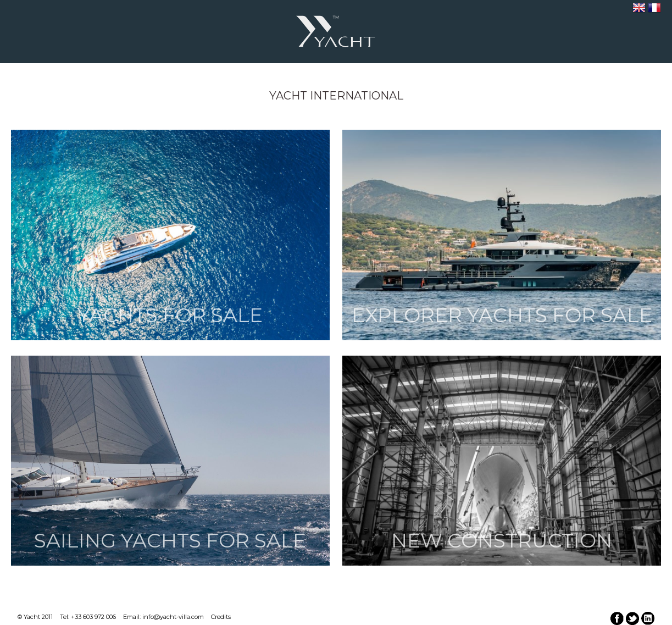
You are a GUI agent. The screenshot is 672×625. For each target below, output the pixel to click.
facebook (617, 618)
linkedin (648, 618)
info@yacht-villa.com (173, 617)
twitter (632, 618)
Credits (221, 617)
